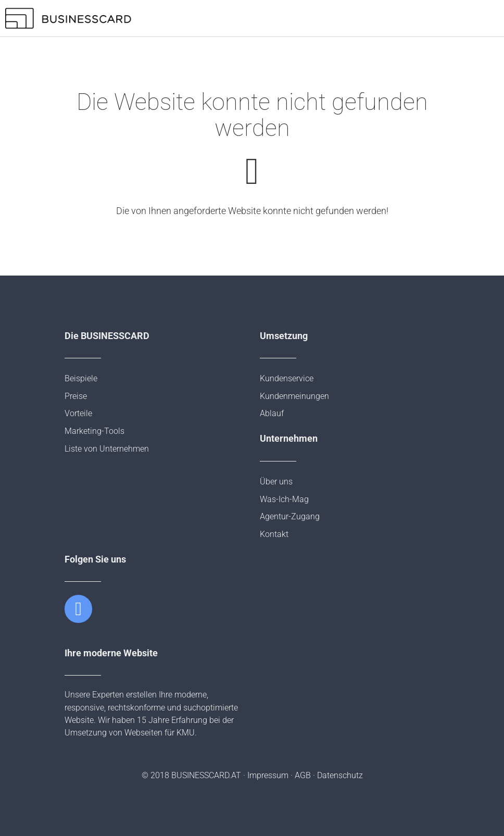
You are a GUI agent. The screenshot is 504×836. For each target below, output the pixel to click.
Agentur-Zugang (290, 516)
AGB (303, 775)
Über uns (276, 482)
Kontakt (274, 534)
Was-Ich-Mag (284, 499)
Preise (76, 396)
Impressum (268, 775)
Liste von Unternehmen (107, 449)
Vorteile (78, 413)
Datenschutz (340, 775)
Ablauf (272, 413)
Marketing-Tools (95, 431)
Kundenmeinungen (294, 396)
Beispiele (81, 378)
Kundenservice (287, 378)
